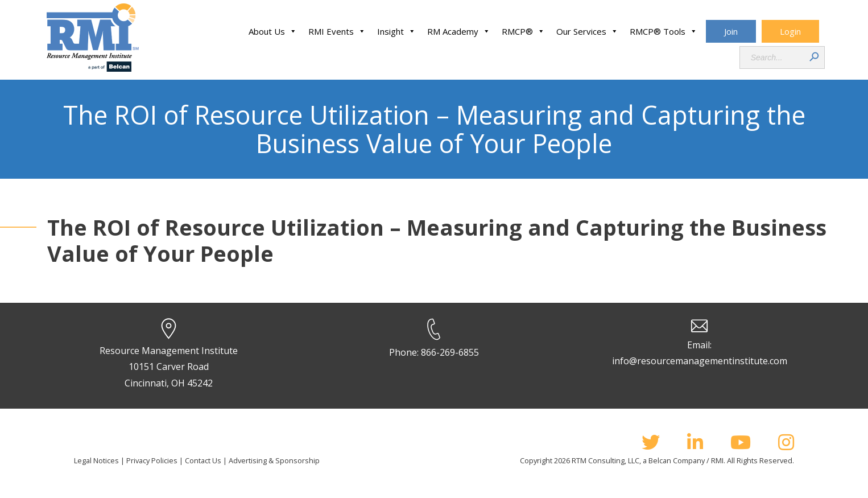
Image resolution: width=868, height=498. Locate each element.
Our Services (587, 31)
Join (731, 31)
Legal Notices (96, 460)
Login (790, 31)
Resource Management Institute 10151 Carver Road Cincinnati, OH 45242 (169, 367)
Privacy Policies (152, 460)
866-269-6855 (450, 352)
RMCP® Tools (664, 31)
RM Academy (459, 31)
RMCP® (523, 31)
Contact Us (203, 460)
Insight (396, 31)
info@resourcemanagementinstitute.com (700, 361)
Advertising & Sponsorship (274, 460)
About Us (273, 31)
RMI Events (337, 31)
